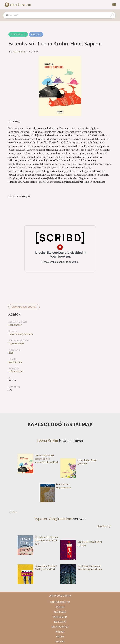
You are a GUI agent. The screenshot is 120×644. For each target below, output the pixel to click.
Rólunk (60, 607)
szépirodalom (16, 371)
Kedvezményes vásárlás (24, 307)
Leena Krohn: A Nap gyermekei (78, 462)
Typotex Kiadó (16, 343)
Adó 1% (60, 637)
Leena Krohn (15, 325)
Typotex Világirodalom (21, 334)
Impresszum (60, 617)
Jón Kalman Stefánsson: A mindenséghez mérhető (81, 568)
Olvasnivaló (18, 34)
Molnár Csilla (15, 362)
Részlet (36, 34)
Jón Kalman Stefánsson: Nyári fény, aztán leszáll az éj (38, 540)
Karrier (60, 632)
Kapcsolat (60, 622)
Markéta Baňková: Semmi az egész (81, 544)
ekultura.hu (19, 51)
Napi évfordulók (60, 602)
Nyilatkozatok (60, 627)
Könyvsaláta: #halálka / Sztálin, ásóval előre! (37, 568)
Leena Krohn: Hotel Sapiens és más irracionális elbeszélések (38, 459)
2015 (11, 353)
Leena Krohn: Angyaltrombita (55, 486)
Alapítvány (60, 612)
